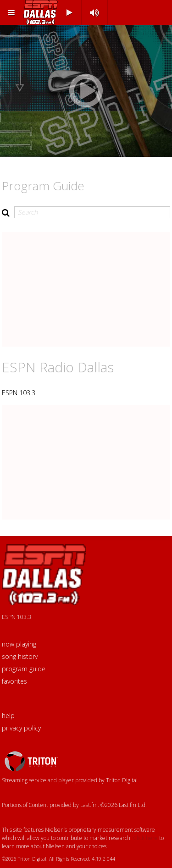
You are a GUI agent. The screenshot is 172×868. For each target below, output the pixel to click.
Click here (145, 838)
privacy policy (21, 728)
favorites (14, 681)
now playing (19, 644)
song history (20, 656)
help (8, 716)
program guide (24, 669)
